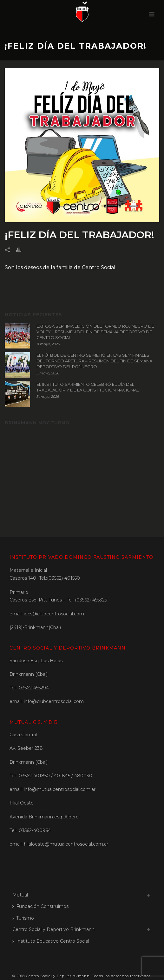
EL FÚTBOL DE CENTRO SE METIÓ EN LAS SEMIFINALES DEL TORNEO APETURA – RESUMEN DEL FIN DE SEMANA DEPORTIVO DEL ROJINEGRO (94, 361)
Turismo (23, 918)
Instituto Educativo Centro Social (51, 941)
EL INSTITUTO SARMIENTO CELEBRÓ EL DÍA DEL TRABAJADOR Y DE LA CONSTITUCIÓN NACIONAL (88, 387)
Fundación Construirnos (40, 906)
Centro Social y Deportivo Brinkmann (53, 929)
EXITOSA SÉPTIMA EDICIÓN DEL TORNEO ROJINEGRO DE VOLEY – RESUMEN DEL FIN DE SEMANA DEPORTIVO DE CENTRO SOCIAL (95, 332)
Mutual (20, 895)
